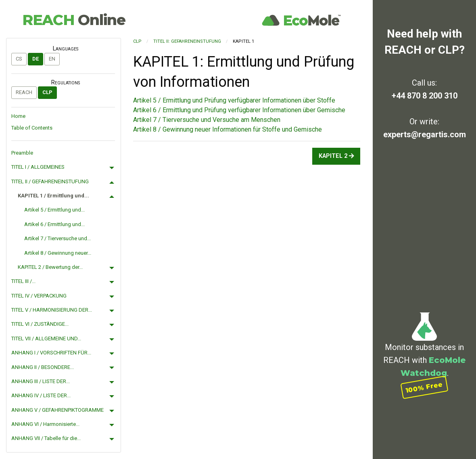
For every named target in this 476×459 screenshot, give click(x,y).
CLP (47, 92)
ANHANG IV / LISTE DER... (41, 395)
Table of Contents (32, 128)
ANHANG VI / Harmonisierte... (45, 424)
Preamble (22, 153)
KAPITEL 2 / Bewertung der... (50, 267)
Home (18, 116)
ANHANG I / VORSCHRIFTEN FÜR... (51, 353)
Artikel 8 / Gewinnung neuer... (58, 253)
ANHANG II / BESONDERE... (43, 367)
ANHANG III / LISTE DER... (41, 381)
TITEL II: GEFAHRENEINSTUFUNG (187, 41)
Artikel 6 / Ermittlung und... (54, 224)
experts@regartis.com (425, 134)
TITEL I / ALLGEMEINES (38, 167)
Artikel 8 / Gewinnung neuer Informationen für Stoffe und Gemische (228, 129)
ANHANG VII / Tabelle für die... (46, 438)
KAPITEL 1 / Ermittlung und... (53, 196)
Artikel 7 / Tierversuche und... (57, 238)
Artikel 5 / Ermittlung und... (54, 210)
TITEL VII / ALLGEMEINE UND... (46, 338)
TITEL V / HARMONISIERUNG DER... (52, 310)
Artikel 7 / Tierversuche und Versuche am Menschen (207, 120)
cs (19, 59)
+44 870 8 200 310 (425, 96)
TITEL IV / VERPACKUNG (39, 296)
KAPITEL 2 (336, 156)
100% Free (424, 387)
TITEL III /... (23, 281)
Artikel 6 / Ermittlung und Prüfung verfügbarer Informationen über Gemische (239, 110)
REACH (74, 20)
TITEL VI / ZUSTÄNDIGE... (40, 324)
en (52, 59)
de (35, 59)
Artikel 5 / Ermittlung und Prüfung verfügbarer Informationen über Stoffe (234, 100)
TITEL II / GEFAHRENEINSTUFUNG (50, 181)
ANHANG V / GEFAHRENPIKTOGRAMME (57, 410)
